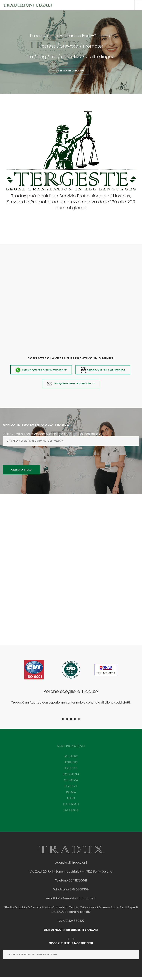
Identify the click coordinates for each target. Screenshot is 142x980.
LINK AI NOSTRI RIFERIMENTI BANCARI (71, 930)
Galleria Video (21, 470)
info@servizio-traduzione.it (71, 384)
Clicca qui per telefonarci (103, 370)
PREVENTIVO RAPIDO (71, 71)
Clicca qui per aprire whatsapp (41, 370)
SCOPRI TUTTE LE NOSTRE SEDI (71, 943)
